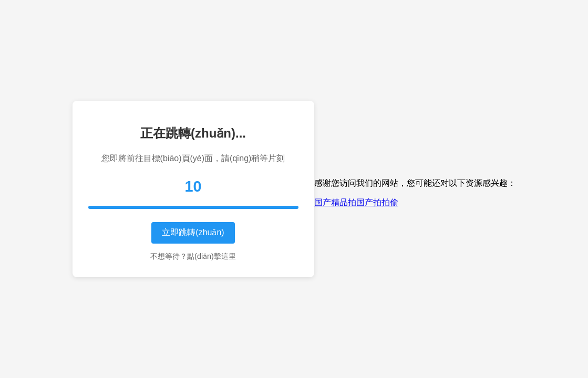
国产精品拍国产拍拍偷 (356, 202)
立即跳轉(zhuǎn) (193, 232)
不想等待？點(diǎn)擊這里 (193, 256)
